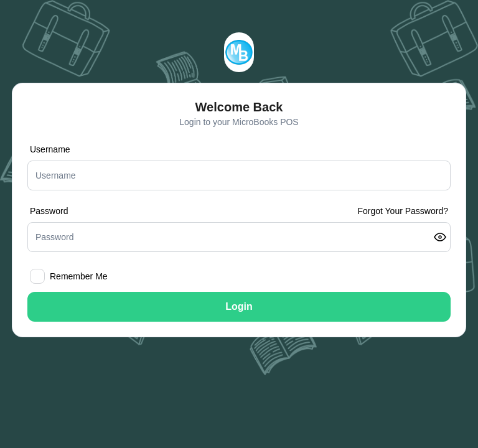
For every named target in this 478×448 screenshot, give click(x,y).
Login (239, 306)
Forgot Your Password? (403, 211)
